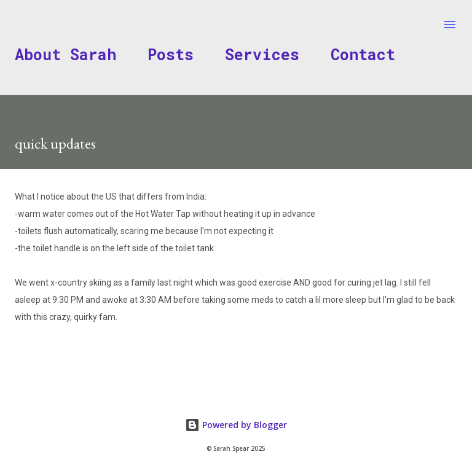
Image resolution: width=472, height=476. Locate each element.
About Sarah (65, 54)
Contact (363, 54)
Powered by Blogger (236, 425)
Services (262, 54)
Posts (171, 54)
